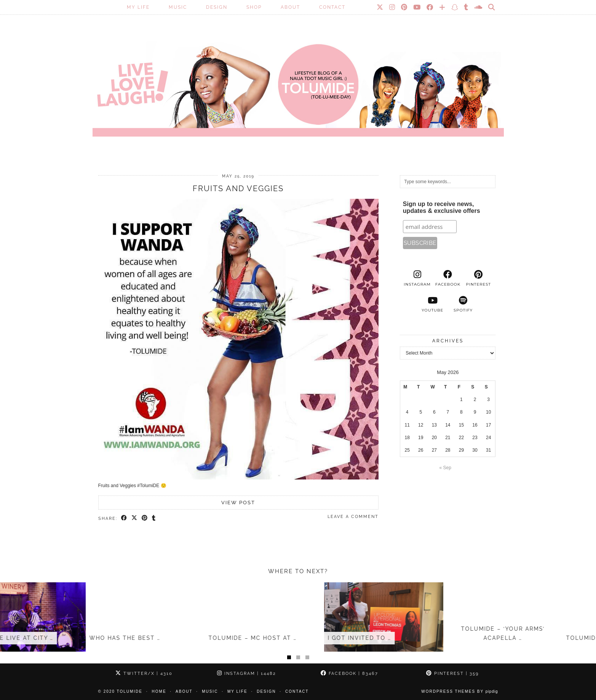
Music (178, 7)
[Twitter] (380, 7)
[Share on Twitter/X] (135, 518)
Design (217, 7)
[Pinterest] (404, 7)
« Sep (445, 468)
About (290, 7)
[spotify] (463, 304)
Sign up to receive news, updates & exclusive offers (442, 207)
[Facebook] (430, 7)
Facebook (349, 674)
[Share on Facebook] (124, 518)
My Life (138, 7)
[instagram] (417, 278)
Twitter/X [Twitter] (144, 674)
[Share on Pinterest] (145, 518)
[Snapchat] (455, 7)
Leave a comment (353, 517)
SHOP (254, 7)
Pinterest (452, 674)
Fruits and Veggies (238, 189)
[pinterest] (478, 278)
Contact (332, 7)
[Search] (492, 7)
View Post (238, 503)
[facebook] (448, 278)
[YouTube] (417, 7)
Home (159, 691)
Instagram (247, 674)
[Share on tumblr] (154, 518)
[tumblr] (466, 7)
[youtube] (433, 304)
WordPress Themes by (459, 691)
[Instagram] (392, 7)
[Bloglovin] (443, 7)
